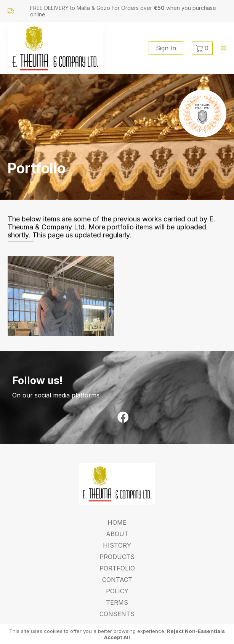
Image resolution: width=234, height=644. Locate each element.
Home (117, 522)
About (117, 534)
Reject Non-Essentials (196, 631)
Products (117, 557)
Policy (117, 591)
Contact (117, 580)
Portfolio (117, 568)
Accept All (117, 637)
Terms (117, 602)
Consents (117, 614)
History (117, 545)
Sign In (166, 48)
